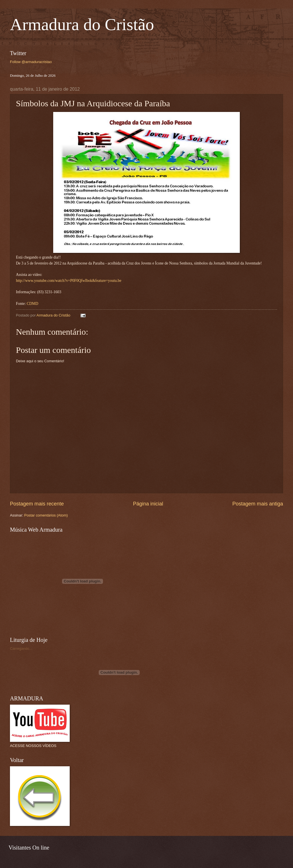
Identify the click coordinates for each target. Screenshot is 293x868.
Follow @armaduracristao (31, 62)
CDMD (33, 304)
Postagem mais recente (37, 504)
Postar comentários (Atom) (46, 515)
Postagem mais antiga (258, 504)
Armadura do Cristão (82, 24)
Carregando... (21, 649)
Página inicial (148, 504)
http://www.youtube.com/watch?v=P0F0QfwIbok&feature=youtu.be (69, 281)
